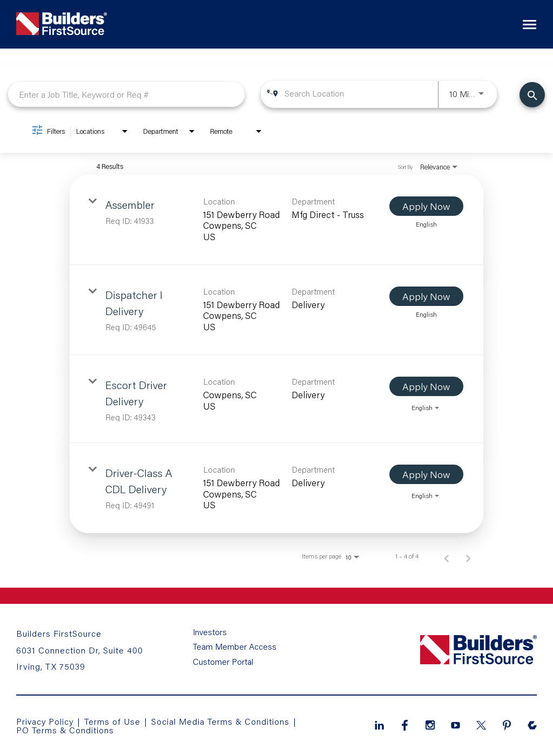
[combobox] (126, 94)
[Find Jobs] (532, 95)
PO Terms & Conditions (65, 730)
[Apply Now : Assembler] (426, 206)
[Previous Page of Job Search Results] (447, 556)
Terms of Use (114, 721)
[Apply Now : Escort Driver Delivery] (426, 386)
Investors (210, 634)
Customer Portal (223, 662)
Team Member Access (235, 648)
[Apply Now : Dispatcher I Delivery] (426, 296)
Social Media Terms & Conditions (221, 721)
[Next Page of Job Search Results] (468, 556)
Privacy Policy (45, 721)
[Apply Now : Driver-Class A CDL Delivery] (426, 474)
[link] (276, 220)
